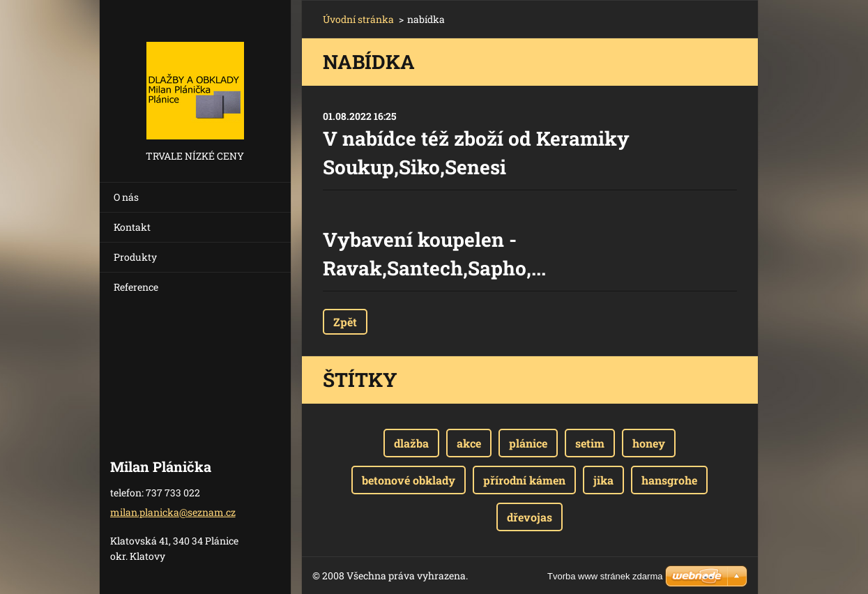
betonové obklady (409, 480)
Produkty (135, 257)
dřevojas (530, 517)
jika (603, 480)
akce (469, 443)
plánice (528, 443)
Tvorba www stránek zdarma (605, 576)
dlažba (411, 443)
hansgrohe (669, 480)
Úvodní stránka (358, 19)
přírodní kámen (524, 480)
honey (649, 443)
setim (590, 443)
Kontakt (132, 227)
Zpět (345, 322)
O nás (126, 197)
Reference (136, 287)
